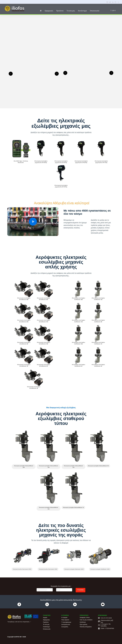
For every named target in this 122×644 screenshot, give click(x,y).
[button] (33, 222)
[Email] (64, 590)
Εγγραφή (80, 590)
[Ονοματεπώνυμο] (45, 590)
